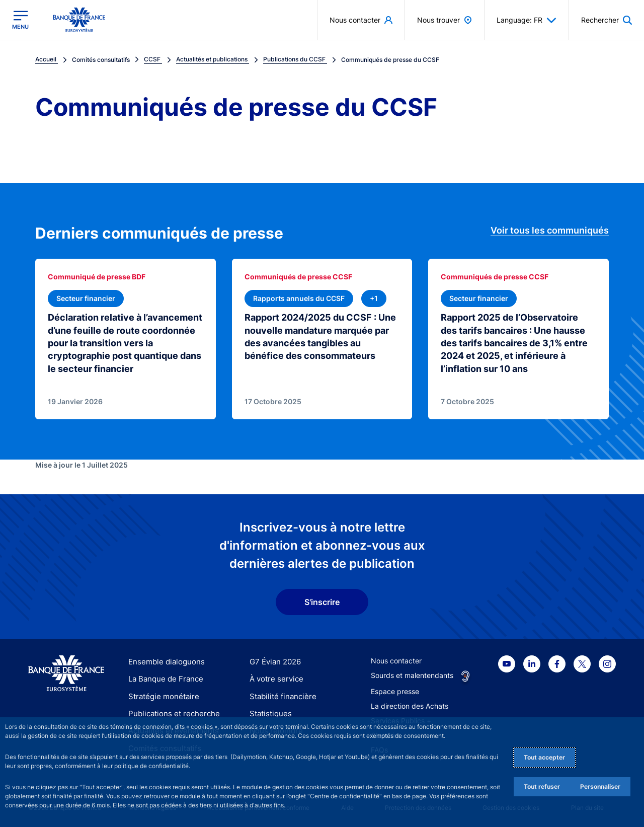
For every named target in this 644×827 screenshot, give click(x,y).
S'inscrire (322, 601)
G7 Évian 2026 (273, 660)
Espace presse (395, 690)
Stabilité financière (280, 695)
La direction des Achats (410, 704)
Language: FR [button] (527, 20)
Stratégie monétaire (161, 695)
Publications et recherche (170, 712)
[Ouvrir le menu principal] (20, 20)
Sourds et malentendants (412, 674)
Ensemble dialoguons (163, 660)
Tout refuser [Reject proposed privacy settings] (542, 786)
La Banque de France (164, 678)
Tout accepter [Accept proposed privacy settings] (544, 757)
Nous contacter (396, 659)
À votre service (274, 678)
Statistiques (269, 712)
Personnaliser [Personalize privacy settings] (600, 786)
